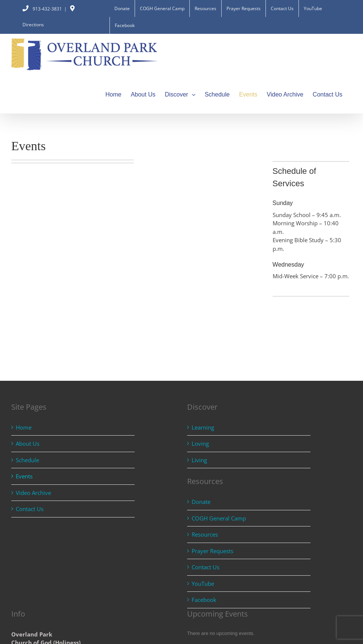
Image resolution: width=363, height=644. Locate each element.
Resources (205, 534)
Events (24, 476)
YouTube (203, 584)
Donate (201, 502)
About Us (28, 443)
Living (199, 460)
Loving (200, 443)
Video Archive (33, 493)
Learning (203, 427)
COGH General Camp (219, 518)
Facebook (204, 600)
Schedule (27, 460)
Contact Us (30, 509)
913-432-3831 (42, 9)
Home (24, 427)
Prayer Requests (212, 551)
